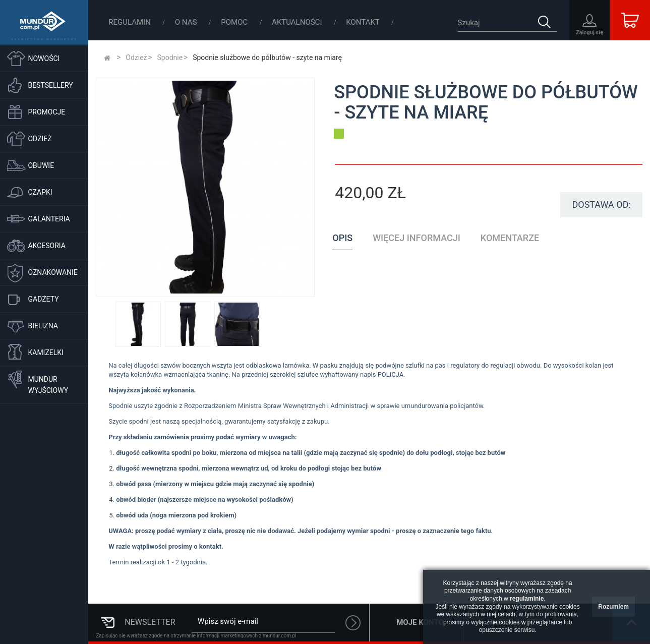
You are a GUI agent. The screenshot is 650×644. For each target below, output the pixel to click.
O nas (187, 22)
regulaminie (527, 599)
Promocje (46, 112)
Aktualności (298, 22)
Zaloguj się (589, 33)
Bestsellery (50, 85)
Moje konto (420, 622)
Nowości (44, 58)
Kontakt (363, 22)
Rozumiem (613, 607)
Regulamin (130, 22)
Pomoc (235, 22)
